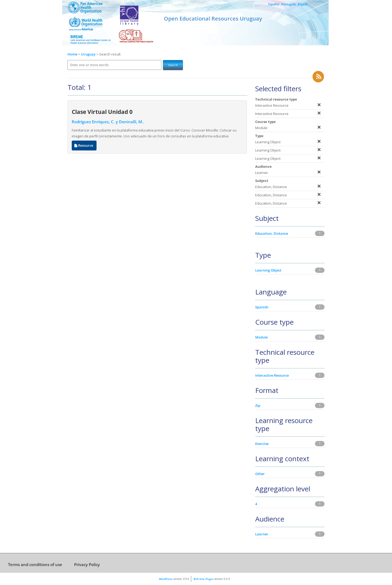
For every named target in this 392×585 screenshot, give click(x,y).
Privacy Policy (87, 564)
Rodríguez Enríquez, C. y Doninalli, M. (107, 122)
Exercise (262, 444)
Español (274, 4)
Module (261, 337)
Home (72, 54)
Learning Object (268, 270)
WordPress (166, 579)
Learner (262, 534)
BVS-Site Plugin (203, 579)
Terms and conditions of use (35, 564)
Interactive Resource (272, 375)
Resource (84, 146)
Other (260, 474)
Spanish (262, 307)
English (303, 4)
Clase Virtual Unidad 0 (102, 112)
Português (289, 4)
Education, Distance (272, 233)
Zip (258, 405)
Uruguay (89, 54)
